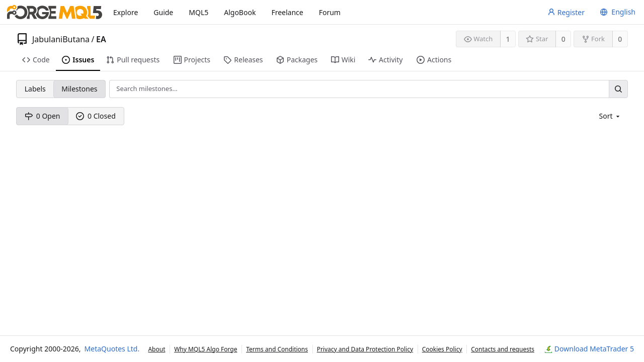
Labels (35, 89)
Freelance (287, 12)
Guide (163, 12)
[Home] (55, 12)
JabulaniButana (61, 39)
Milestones (79, 89)
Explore (126, 12)
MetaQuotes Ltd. (112, 349)
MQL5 (198, 12)
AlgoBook (240, 12)
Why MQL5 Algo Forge (206, 349)
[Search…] (618, 89)
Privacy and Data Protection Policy (365, 349)
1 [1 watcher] (508, 39)
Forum (330, 12)
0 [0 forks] (620, 39)
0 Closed (96, 116)
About (156, 349)
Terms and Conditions (277, 349)
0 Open (43, 116)
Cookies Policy (442, 349)
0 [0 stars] (563, 39)
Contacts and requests (503, 349)
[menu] (616, 12)
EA (101, 39)
